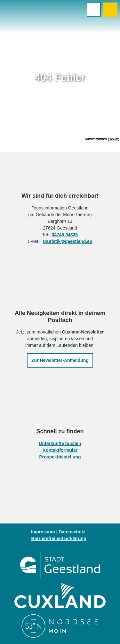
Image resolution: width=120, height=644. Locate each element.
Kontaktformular (60, 450)
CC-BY (114, 139)
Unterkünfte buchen (60, 443)
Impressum (43, 532)
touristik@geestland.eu (68, 241)
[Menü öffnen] (94, 10)
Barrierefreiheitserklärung (59, 538)
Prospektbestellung (60, 457)
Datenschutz (72, 532)
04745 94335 (65, 235)
